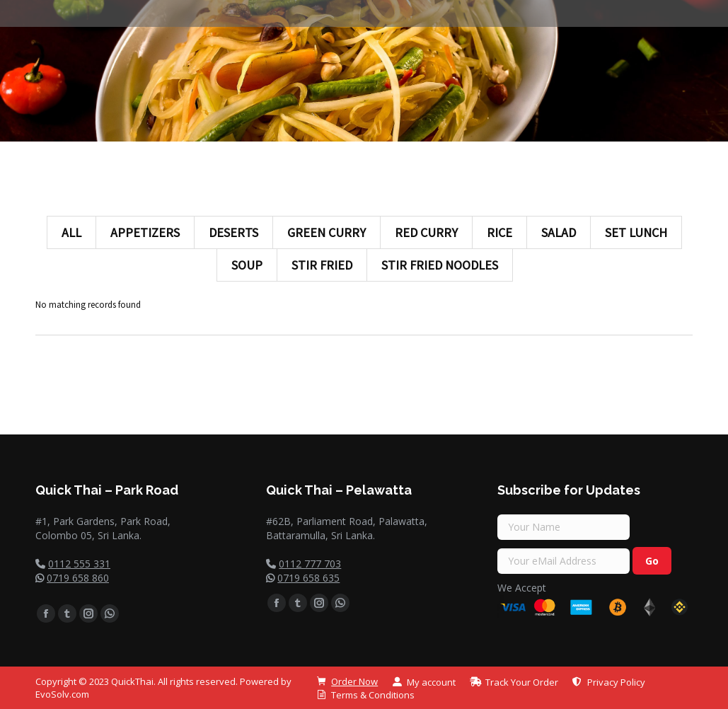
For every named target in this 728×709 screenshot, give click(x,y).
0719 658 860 (78, 578)
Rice (499, 232)
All (71, 232)
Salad (559, 232)
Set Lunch (636, 232)
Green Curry (327, 232)
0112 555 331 (79, 564)
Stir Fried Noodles (440, 265)
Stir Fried (322, 265)
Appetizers (145, 232)
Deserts (233, 232)
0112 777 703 (310, 564)
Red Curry (426, 232)
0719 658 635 (308, 578)
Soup (247, 265)
